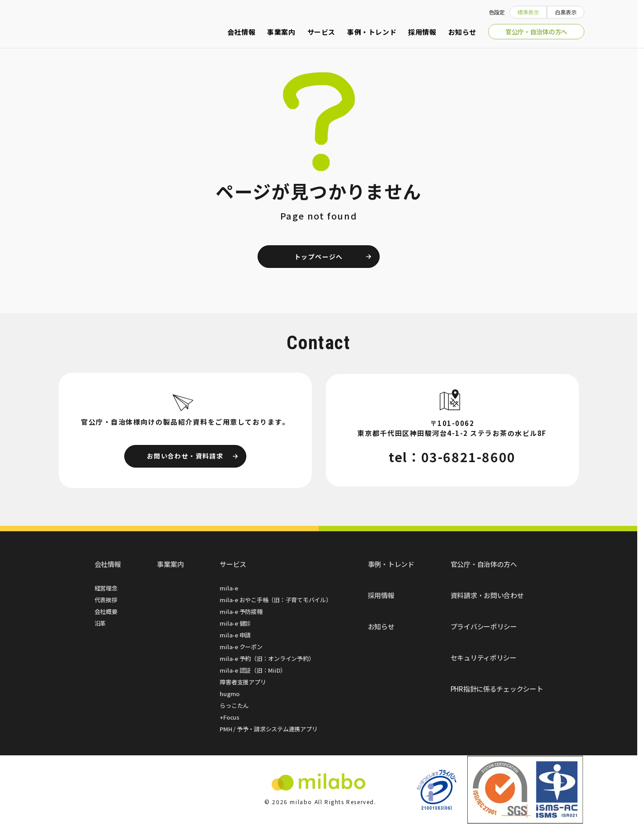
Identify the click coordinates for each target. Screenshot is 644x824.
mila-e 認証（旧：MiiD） (253, 670)
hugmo (230, 694)
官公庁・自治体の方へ (536, 32)
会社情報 (241, 32)
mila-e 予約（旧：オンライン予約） (267, 658)
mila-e (229, 588)
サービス (321, 32)
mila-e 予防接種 (241, 611)
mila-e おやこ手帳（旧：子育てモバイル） (275, 600)
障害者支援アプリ (243, 682)
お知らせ (462, 32)
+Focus (230, 717)
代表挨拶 (106, 600)
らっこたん (234, 705)
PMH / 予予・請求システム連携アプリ (268, 729)
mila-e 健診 (235, 623)
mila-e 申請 (235, 635)
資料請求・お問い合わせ (487, 595)
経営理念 (106, 588)
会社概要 (106, 611)
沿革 (100, 623)
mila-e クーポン (241, 647)
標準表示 (528, 12)
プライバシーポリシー (484, 626)
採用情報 (422, 32)
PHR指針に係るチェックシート (497, 689)
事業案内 (281, 32)
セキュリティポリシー (484, 658)
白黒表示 (566, 12)
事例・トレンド (372, 32)
